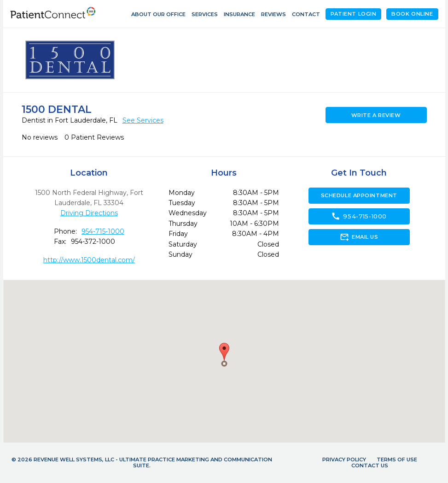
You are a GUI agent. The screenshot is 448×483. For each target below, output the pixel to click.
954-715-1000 (103, 231)
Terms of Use (397, 459)
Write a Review (376, 115)
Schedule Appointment (359, 195)
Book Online (412, 14)
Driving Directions (89, 213)
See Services (143, 120)
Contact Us (370, 465)
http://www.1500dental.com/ (89, 260)
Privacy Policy (344, 459)
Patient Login (353, 14)
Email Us (359, 237)
